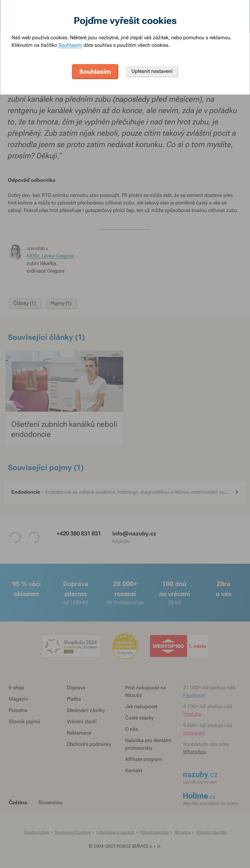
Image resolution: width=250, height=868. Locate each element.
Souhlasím (70, 45)
